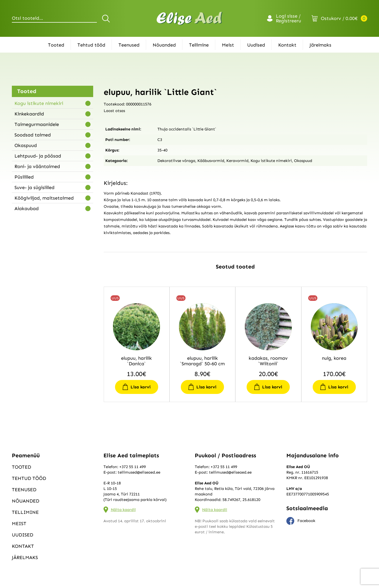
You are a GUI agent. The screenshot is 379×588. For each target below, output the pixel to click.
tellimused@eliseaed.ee (139, 472)
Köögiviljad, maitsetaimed (44, 198)
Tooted (56, 45)
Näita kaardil (123, 510)
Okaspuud (26, 145)
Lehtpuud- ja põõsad (38, 156)
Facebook (301, 521)
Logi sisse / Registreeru (288, 18)
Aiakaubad (27, 209)
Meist (228, 45)
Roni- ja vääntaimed (37, 166)
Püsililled (24, 177)
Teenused (129, 45)
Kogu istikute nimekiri (39, 103)
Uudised (256, 45)
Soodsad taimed (33, 135)
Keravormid (237, 161)
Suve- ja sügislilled (34, 187)
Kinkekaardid (29, 114)
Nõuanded (164, 45)
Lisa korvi (141, 387)
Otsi (107, 18)
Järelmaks (320, 45)
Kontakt (287, 45)
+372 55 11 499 (133, 467)
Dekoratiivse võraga (176, 161)
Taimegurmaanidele (37, 124)
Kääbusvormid (211, 161)
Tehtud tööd (91, 45)
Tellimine (199, 45)
